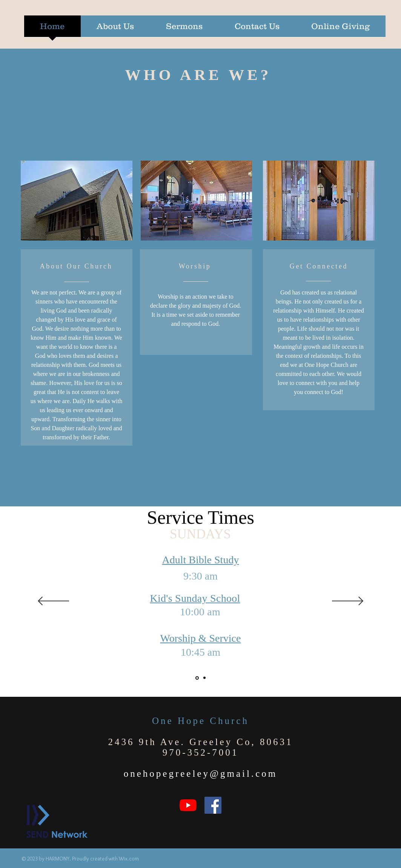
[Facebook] (213, 805)
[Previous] (53, 602)
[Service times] (197, 678)
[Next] (348, 602)
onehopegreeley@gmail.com (201, 774)
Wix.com (129, 859)
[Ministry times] (204, 678)
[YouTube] (188, 805)
